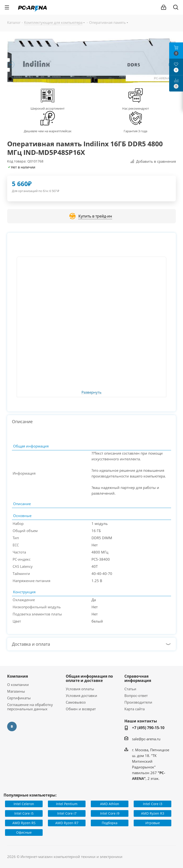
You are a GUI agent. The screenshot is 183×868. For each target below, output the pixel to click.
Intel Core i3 (153, 804)
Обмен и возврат (81, 709)
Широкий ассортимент (48, 108)
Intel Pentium (67, 804)
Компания (18, 676)
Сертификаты (19, 698)
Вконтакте (12, 726)
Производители (138, 702)
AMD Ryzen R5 (24, 823)
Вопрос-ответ (136, 695)
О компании (18, 685)
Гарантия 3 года (135, 131)
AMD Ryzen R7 (67, 823)
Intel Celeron (24, 804)
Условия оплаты (80, 689)
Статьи (130, 689)
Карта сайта (135, 709)
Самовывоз (76, 702)
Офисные (24, 832)
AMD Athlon (110, 804)
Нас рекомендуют (136, 108)
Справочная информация (138, 678)
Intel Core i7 (67, 813)
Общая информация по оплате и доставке (89, 678)
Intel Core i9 (110, 813)
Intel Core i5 (24, 813)
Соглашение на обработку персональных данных (30, 707)
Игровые (153, 823)
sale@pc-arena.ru (146, 739)
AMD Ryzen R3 (153, 813)
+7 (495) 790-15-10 (148, 728)
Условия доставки (81, 695)
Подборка (110, 823)
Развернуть (91, 392)
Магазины (16, 691)
